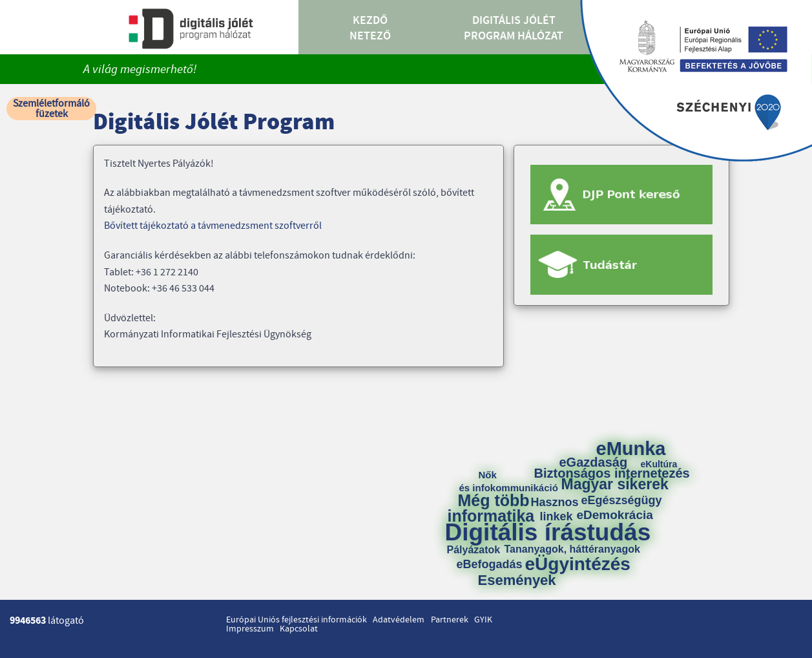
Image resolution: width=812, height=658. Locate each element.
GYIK (483, 620)
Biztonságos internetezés (612, 473)
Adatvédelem (399, 620)
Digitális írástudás (548, 532)
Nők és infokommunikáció (509, 481)
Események (517, 580)
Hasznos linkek (559, 509)
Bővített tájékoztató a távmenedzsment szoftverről (213, 226)
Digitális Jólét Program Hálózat (514, 28)
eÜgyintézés (578, 564)
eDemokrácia (615, 515)
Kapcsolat (299, 629)
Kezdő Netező (370, 28)
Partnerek (450, 620)
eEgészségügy (622, 500)
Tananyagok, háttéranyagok (572, 549)
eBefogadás (490, 564)
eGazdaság (594, 462)
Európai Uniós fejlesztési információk (297, 620)
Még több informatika (491, 508)
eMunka (631, 449)
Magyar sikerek (615, 484)
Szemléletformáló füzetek (51, 109)
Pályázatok (474, 550)
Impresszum (250, 629)
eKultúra (659, 464)
